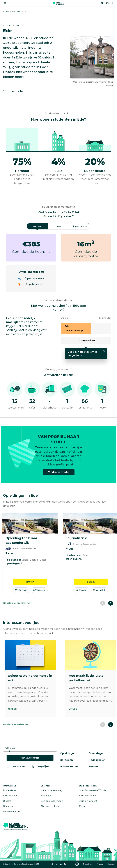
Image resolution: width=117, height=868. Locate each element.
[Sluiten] (104, 351)
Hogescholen (97, 760)
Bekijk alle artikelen (15, 725)
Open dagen (96, 753)
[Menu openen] (5, 3)
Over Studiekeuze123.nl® (92, 790)
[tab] (37, 226)
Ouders (7, 801)
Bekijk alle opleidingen (17, 603)
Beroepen (66, 760)
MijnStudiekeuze (30, 758)
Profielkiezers (10, 790)
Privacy (100, 864)
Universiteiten (69, 767)
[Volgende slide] (111, 603)
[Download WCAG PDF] (77, 864)
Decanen (8, 806)
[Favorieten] (107, 3)
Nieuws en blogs (50, 806)
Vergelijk (39, 590)
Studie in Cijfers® (88, 801)
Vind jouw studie (59, 474)
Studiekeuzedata (88, 796)
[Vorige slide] (103, 603)
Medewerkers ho (12, 812)
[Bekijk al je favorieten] (16, 767)
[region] (58, 554)
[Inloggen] (113, 3)
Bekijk (37, 581)
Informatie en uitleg (52, 790)
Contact (83, 806)
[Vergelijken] (102, 3)
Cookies (111, 864)
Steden (16, 11)
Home (6, 11)
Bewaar (21, 590)
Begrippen (47, 796)
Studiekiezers (10, 796)
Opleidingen (68, 753)
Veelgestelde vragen (52, 801)
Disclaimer (88, 864)
